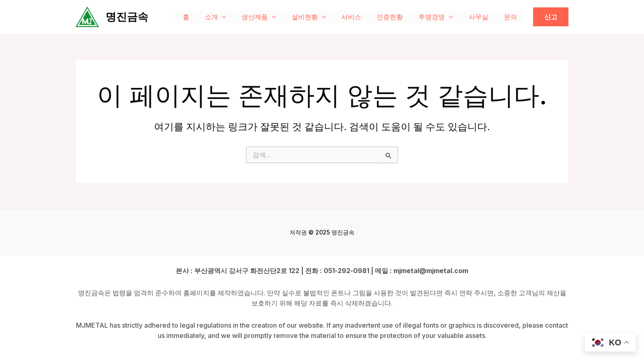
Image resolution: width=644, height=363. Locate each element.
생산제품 (275, 17)
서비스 (362, 17)
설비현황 (322, 17)
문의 (512, 17)
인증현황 (398, 17)
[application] (241, 17)
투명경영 (442, 17)
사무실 (482, 17)
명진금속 (127, 17)
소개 (234, 17)
